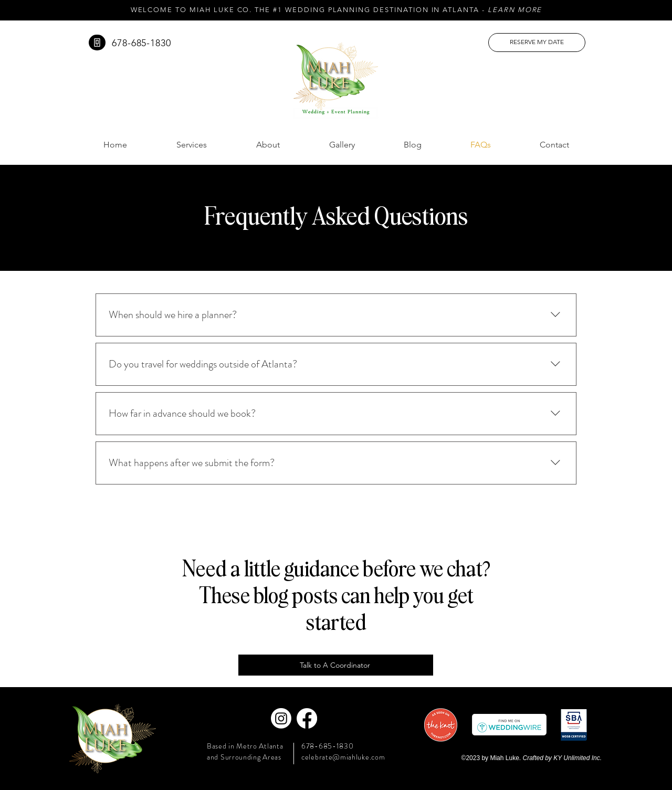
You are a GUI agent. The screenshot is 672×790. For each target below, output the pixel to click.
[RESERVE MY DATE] (537, 43)
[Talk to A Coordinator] (336, 665)
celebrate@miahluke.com (343, 757)
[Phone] (97, 43)
